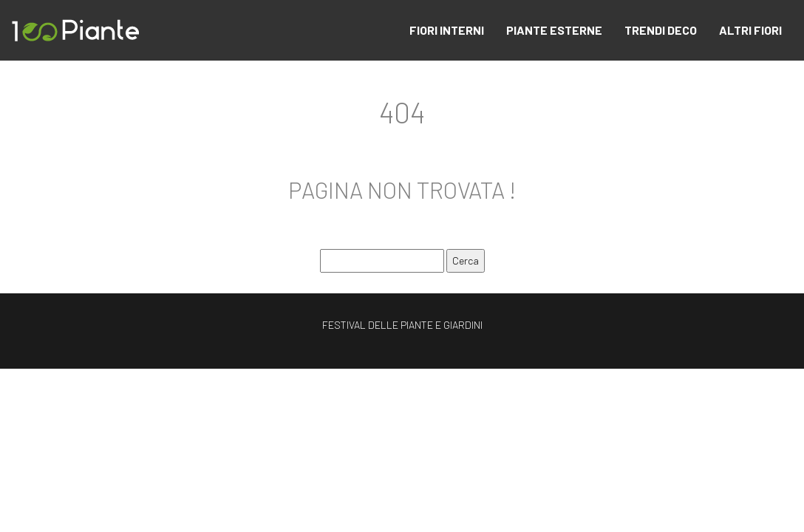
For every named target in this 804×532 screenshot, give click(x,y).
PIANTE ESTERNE (554, 30)
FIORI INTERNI (447, 30)
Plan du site (402, 378)
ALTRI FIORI (750, 30)
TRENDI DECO (661, 30)
